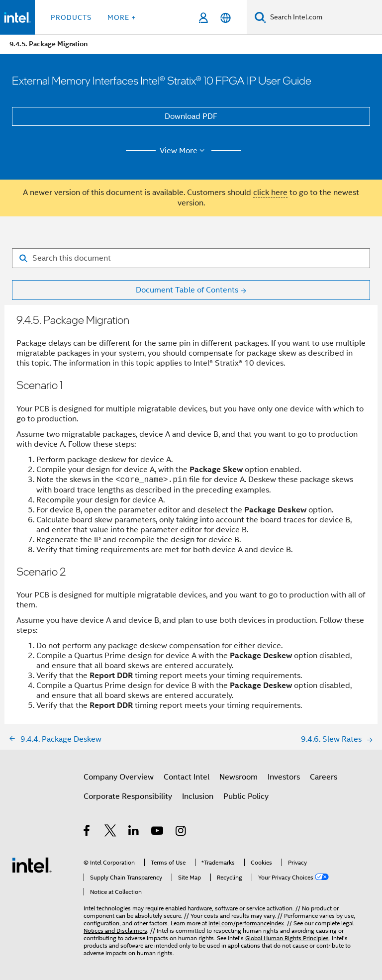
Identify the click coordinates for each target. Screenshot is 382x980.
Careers (324, 777)
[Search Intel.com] (324, 17)
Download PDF (191, 116)
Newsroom (239, 777)
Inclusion (198, 796)
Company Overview (119, 777)
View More (184, 151)
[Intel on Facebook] (87, 832)
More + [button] (122, 17)
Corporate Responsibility (128, 796)
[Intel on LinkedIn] (134, 832)
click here (270, 193)
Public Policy (246, 796)
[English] (226, 18)
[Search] (260, 17)
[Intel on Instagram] (181, 832)
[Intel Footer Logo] (32, 865)
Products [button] (71, 17)
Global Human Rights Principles (287, 938)
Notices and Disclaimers (115, 931)
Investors (284, 777)
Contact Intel (187, 777)
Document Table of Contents (187, 290)
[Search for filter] (191, 258)
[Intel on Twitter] (111, 832)
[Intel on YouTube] (158, 832)
